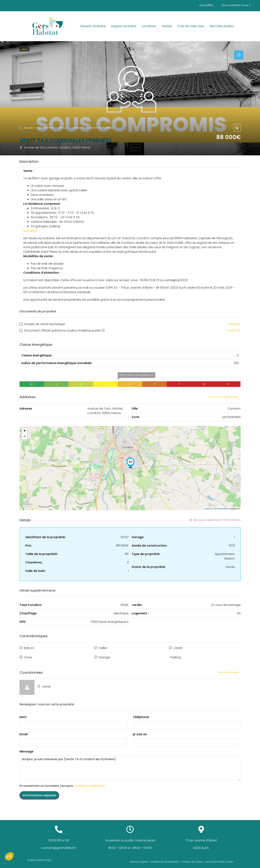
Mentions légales (139, 859)
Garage (104, 656)
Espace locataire (124, 26)
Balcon (29, 647)
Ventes (167, 26)
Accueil (28, 128)
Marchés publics (222, 26)
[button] (9, 856)
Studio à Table (226, 859)
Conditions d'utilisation (89, 783)
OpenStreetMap (221, 509)
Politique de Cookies (192, 859)
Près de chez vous (191, 26)
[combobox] (187, 740)
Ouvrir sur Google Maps (224, 397)
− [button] (24, 437)
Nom (23, 714)
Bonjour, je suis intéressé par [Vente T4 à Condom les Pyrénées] (130, 766)
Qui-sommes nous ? (236, 5)
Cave (28, 656)
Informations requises (39, 793)
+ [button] (24, 431)
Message (26, 749)
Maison (63, 128)
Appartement (46, 128)
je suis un (140, 732)
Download (234, 324)
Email (24, 732)
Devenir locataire (93, 26)
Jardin (178, 647)
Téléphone (141, 714)
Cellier (103, 647)
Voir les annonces (228, 670)
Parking (176, 656)
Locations (149, 26)
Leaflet (207, 509)
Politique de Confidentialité (165, 859)
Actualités (206, 5)
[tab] (239, 55)
